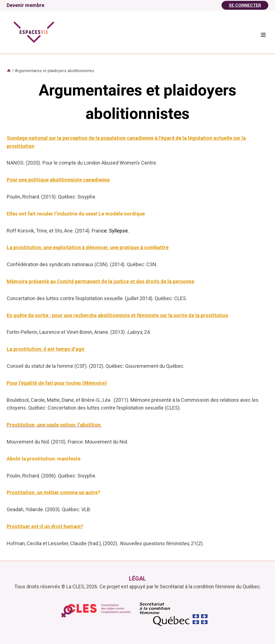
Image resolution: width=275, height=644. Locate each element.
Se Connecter (245, 5)
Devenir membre (25, 5)
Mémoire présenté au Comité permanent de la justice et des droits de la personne (100, 281)
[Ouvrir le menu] (263, 35)
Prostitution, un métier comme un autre (52, 492)
